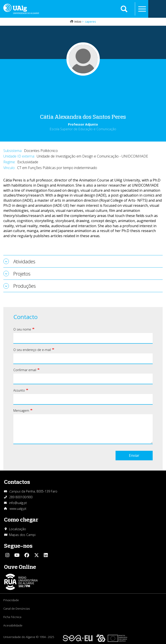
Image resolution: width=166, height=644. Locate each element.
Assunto (19, 390)
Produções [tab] (25, 286)
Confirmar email (25, 370)
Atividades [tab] (24, 261)
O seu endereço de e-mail (32, 350)
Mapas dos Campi (22, 535)
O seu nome (22, 329)
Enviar (134, 455)
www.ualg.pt (18, 509)
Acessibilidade (13, 625)
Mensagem (21, 411)
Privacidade (11, 600)
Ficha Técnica (12, 617)
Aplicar (124, 9)
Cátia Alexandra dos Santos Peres (83, 117)
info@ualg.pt (18, 503)
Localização (18, 529)
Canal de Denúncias (17, 609)
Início (78, 22)
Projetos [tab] (22, 274)
